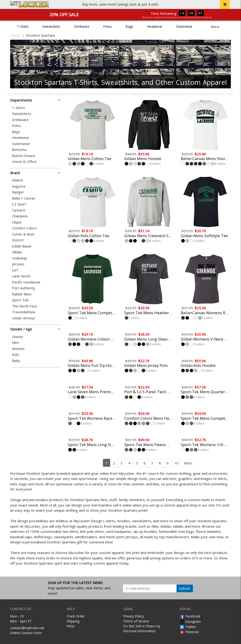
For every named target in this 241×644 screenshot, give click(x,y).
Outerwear (184, 26)
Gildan (17, 252)
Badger (18, 192)
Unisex (18, 337)
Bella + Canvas (24, 198)
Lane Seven (21, 276)
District (18, 240)
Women (18, 349)
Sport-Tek (20, 300)
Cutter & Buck (23, 234)
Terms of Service (136, 621)
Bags (129, 26)
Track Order (76, 616)
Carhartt (19, 210)
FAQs (71, 626)
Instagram (190, 622)
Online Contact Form (26, 633)
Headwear (155, 26)
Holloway (20, 258)
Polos (107, 26)
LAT (15, 270)
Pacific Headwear (26, 282)
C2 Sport (19, 204)
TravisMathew (24, 312)
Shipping (73, 621)
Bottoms (19, 150)
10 (176, 463)
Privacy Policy (133, 616)
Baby (16, 361)
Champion (20, 216)
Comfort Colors (24, 228)
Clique (17, 222)
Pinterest (189, 632)
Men (16, 343)
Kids (16, 355)
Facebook (190, 616)
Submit (185, 588)
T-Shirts (23, 26)
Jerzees (18, 264)
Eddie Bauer (22, 246)
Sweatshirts (51, 26)
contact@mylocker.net (27, 628)
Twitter (188, 627)
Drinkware (82, 26)
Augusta (19, 186)
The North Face (25, 306)
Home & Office (24, 162)
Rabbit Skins (22, 294)
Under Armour (24, 318)
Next (188, 463)
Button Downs (24, 156)
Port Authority (24, 288)
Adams (18, 180)
